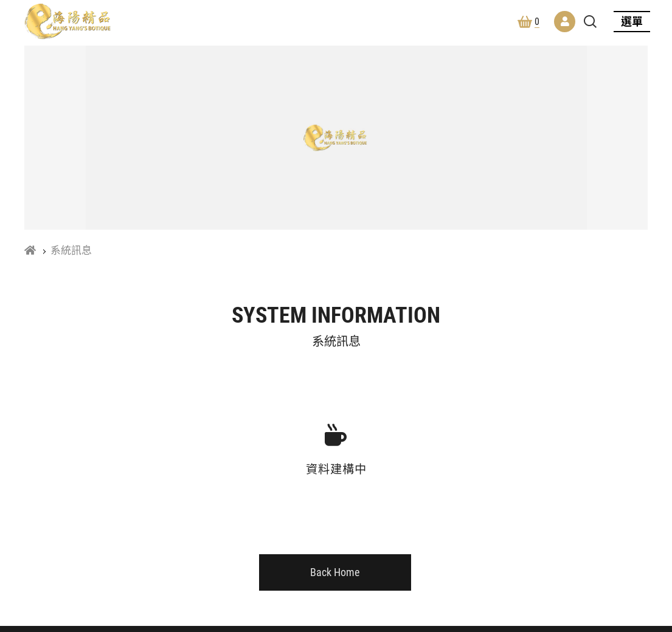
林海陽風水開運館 (68, 21)
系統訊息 (71, 250)
